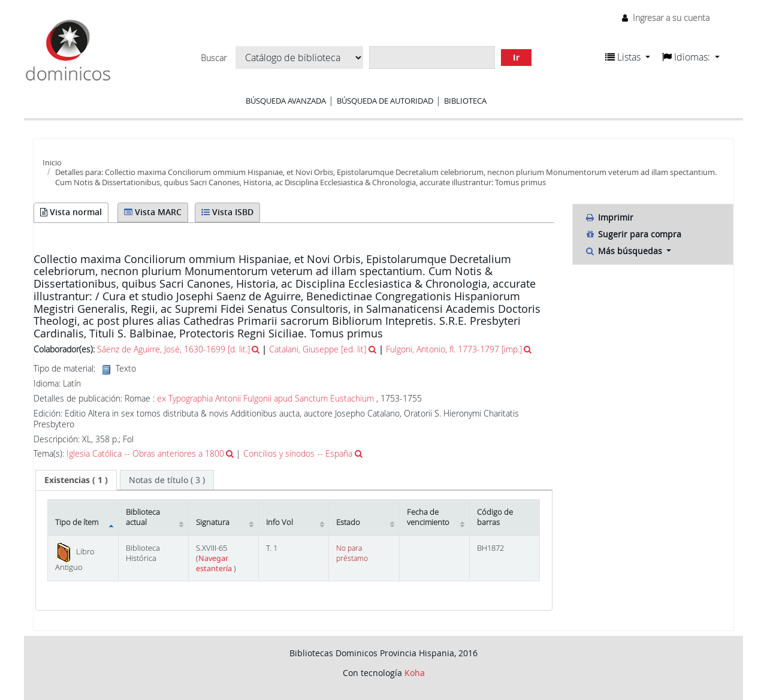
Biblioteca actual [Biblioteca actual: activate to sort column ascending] (143, 517)
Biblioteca (465, 101)
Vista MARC (153, 212)
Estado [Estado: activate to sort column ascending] (348, 522)
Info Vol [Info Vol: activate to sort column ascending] (280, 522)
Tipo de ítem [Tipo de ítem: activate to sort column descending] (77, 522)
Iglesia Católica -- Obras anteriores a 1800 (145, 453)
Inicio (52, 162)
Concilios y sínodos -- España (298, 453)
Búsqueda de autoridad (385, 101)
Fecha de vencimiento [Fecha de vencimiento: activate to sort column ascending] (428, 517)
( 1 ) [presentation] (76, 480)
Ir (516, 57)
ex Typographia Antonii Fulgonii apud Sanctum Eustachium (265, 398)
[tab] (76, 480)
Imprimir (609, 217)
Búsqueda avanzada (286, 101)
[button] (628, 57)
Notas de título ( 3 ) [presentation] (167, 480)
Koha (415, 673)
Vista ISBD (227, 212)
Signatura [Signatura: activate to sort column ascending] (213, 522)
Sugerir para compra (633, 234)
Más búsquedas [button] (625, 251)
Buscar (214, 58)
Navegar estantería (215, 563)
